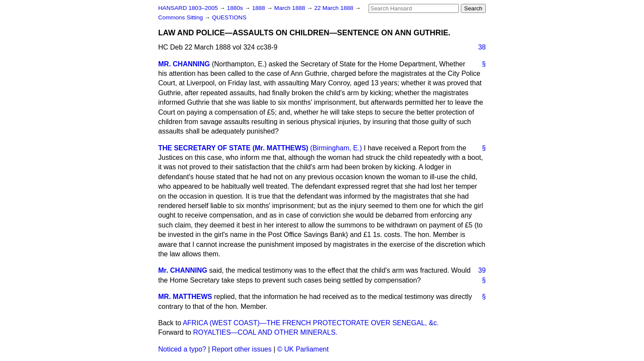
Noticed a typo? (182, 349)
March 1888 (291, 8)
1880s (236, 8)
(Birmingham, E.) (336, 148)
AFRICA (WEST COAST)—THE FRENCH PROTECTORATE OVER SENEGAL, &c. (311, 323)
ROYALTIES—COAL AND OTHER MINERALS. (265, 332)
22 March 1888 (335, 8)
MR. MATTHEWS (185, 297)
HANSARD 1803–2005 (188, 8)
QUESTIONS (229, 17)
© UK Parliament (303, 349)
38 (482, 47)
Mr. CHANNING (183, 270)
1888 (259, 8)
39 (482, 270)
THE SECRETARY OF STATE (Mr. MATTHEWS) (233, 148)
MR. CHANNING (184, 64)
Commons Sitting (181, 17)
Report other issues (242, 349)
